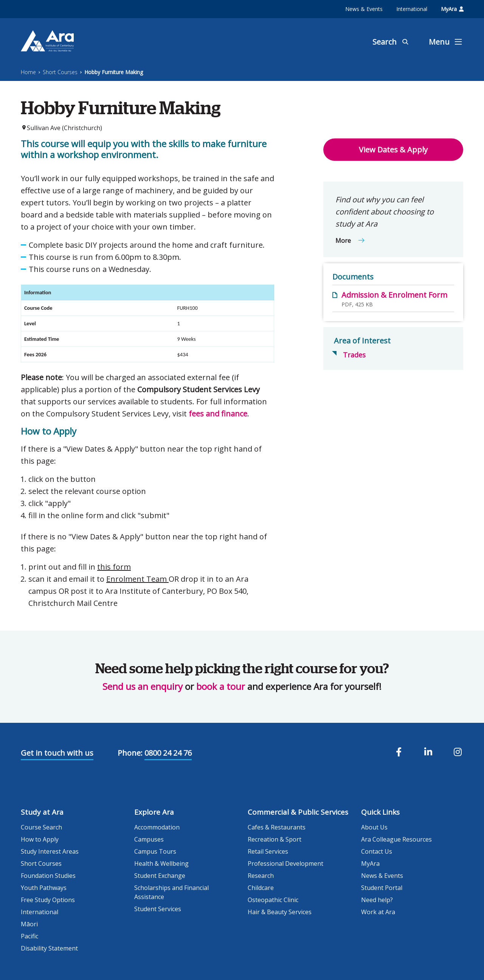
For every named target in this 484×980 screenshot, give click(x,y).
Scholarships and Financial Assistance (171, 892)
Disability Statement (49, 948)
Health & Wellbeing (161, 864)
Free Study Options (48, 900)
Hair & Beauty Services (280, 912)
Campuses (149, 839)
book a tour (221, 686)
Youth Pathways (44, 888)
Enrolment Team (137, 579)
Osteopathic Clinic (273, 900)
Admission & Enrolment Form (394, 295)
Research (261, 876)
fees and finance (218, 414)
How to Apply (40, 839)
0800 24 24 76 (168, 753)
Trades (354, 355)
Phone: (130, 753)
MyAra (452, 9)
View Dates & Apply (393, 150)
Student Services (158, 909)
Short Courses (60, 72)
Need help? (377, 900)
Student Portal (382, 888)
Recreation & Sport (275, 839)
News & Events (364, 9)
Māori (29, 924)
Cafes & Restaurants (277, 827)
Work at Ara (378, 912)
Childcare (261, 888)
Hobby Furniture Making (114, 72)
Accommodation (157, 827)
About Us (374, 827)
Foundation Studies (48, 876)
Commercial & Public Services (298, 812)
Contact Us (377, 851)
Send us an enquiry (143, 686)
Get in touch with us (57, 753)
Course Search (41, 827)
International (412, 9)
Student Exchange (160, 876)
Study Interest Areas (50, 851)
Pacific (29, 936)
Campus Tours (155, 851)
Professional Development (285, 864)
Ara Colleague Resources (396, 839)
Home (28, 72)
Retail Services (268, 851)
